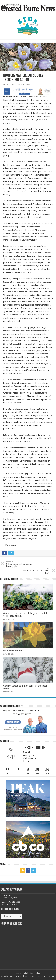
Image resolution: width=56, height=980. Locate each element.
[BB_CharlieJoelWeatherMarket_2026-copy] (24, 721)
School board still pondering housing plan (22, 564)
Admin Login (21, 973)
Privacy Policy (34, 973)
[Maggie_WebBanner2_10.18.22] (28, 91)
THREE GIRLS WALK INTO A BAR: (34, 571)
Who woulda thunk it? (14, 651)
